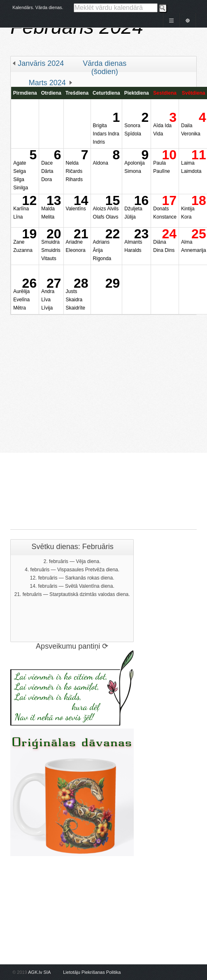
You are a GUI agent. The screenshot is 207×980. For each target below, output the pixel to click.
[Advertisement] (91, 406)
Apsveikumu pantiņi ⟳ (72, 646)
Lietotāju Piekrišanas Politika (92, 972)
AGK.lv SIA (39, 972)
